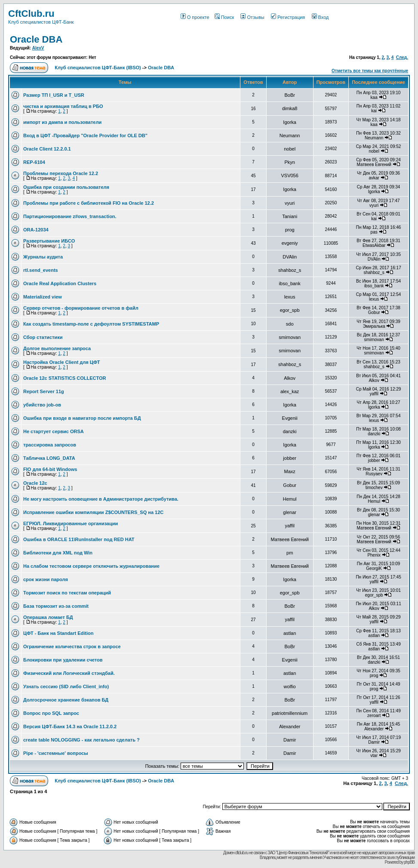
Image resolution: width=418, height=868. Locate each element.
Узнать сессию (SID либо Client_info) (66, 686)
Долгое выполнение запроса (57, 348)
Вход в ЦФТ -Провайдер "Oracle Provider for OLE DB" (85, 135)
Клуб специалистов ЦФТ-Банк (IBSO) (98, 68)
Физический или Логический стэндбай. (69, 673)
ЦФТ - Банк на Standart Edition (58, 633)
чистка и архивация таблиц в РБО (63, 106)
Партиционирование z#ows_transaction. (70, 216)
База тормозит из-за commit (56, 606)
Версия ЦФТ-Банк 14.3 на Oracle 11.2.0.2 (70, 726)
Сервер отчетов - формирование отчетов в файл (81, 308)
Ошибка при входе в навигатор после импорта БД (82, 418)
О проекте (195, 17)
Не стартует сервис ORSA (54, 431)
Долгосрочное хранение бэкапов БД (66, 700)
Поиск (224, 17)
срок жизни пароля (46, 579)
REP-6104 (34, 162)
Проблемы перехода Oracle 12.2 (61, 173)
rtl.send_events (41, 270)
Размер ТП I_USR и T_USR (54, 95)
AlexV (38, 48)
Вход (320, 17)
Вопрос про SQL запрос (51, 713)
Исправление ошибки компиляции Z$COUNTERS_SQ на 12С (93, 512)
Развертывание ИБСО (49, 241)
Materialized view (43, 297)
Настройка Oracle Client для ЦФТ (62, 362)
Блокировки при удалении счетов (63, 660)
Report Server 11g (44, 391)
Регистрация (288, 17)
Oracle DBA (36, 39)
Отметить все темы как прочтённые (370, 71)
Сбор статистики (43, 337)
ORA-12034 (36, 230)
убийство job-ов (42, 405)
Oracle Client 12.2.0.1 (47, 149)
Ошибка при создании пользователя (66, 187)
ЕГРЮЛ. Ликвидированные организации (71, 523)
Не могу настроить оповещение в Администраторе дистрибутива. (101, 499)
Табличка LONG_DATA (49, 458)
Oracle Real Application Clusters (60, 283)
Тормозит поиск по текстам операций (67, 593)
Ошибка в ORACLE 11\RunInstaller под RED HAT (79, 539)
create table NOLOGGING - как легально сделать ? (81, 740)
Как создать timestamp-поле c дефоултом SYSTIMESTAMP (91, 324)
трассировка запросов (50, 445)
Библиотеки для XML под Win (58, 553)
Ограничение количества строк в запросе (72, 646)
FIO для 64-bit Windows (50, 469)
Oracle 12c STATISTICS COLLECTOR (65, 378)
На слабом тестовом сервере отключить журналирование (91, 566)
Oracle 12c (35, 483)
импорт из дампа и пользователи (62, 122)
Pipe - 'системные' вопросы (56, 753)
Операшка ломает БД (48, 617)
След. (402, 57)
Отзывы (252, 17)
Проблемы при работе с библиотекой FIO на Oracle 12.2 (89, 203)
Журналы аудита (43, 257)
